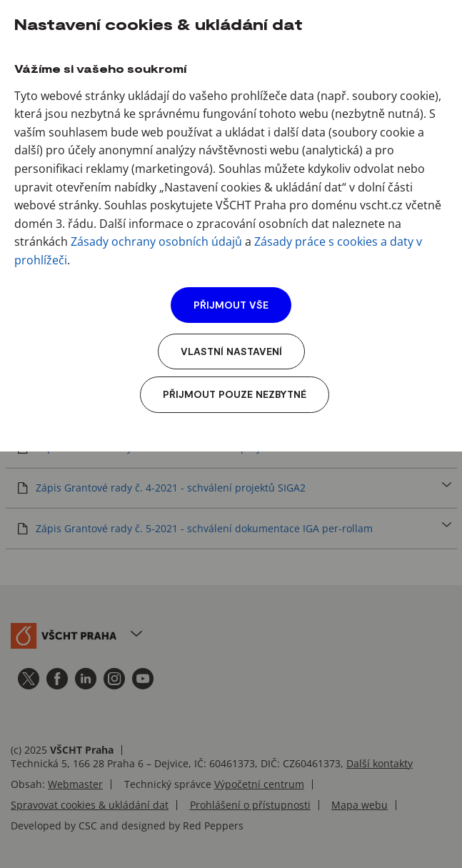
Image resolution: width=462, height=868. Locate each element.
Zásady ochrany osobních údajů (156, 241)
